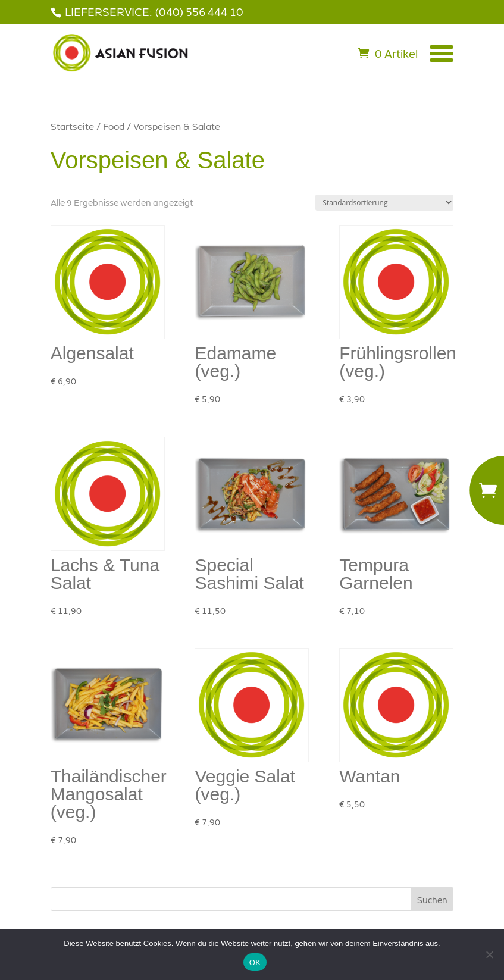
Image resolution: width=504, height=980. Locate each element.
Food (114, 126)
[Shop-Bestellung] (384, 203)
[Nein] (489, 954)
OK (255, 962)
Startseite (72, 126)
